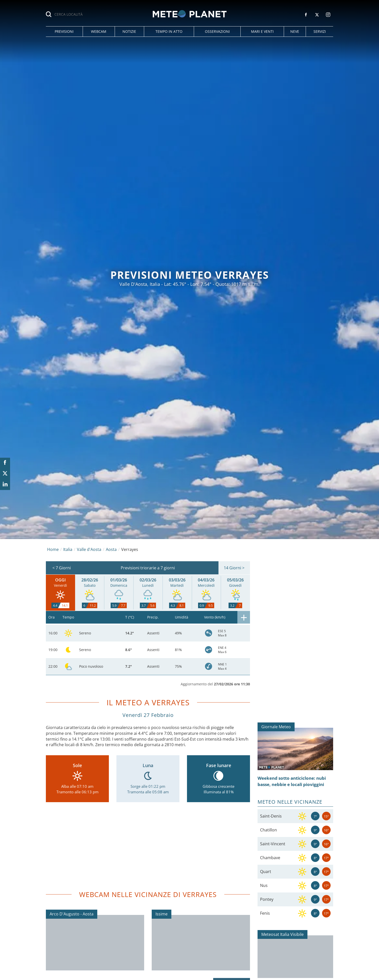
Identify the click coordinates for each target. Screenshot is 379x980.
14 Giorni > (234, 568)
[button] (64, 32)
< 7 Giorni (62, 568)
